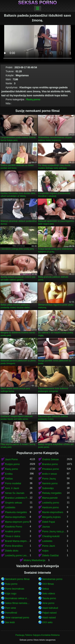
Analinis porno (13, 531)
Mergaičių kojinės (51, 517)
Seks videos (49, 594)
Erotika (9, 474)
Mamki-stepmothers (53, 512)
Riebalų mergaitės (52, 493)
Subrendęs (48, 488)
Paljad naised (49, 613)
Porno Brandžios (14, 546)
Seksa (45, 589)
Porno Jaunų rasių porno (55, 531)
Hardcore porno (50, 507)
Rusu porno (11, 584)
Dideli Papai (49, 522)
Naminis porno (50, 483)
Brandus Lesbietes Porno (17, 498)
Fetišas (9, 479)
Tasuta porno (49, 598)
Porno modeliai (13, 483)
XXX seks (47, 622)
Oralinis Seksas (50, 459)
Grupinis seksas (13, 503)
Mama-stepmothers (15, 517)
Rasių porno (33, 99)
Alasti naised (49, 618)
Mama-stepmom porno (17, 522)
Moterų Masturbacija (34, 560)
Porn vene (10, 608)
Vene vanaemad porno (17, 618)
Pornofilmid (11, 613)
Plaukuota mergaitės (16, 512)
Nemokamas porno (52, 579)
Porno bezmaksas (15, 589)
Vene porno (48, 603)
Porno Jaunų (49, 479)
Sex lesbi (10, 622)
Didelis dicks (12, 551)
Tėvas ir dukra (13, 536)
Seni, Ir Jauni (12, 488)
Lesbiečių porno (51, 503)
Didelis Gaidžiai (50, 556)
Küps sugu (11, 594)
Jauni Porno (11, 459)
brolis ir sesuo (50, 474)
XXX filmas (48, 584)
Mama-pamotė (50, 498)
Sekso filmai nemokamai (17, 603)
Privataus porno (51, 469)
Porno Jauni (49, 546)
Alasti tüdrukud (50, 608)
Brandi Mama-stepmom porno (17, 541)
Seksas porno (37, 3)
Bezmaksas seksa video (17, 598)
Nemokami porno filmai (17, 579)
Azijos (45, 551)
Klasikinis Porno (13, 527)
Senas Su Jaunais (15, 493)
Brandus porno (50, 464)
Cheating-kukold (51, 536)
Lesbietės (10, 507)
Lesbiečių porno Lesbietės (17, 556)
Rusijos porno (12, 464)
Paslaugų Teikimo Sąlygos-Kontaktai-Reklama (37, 635)
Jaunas (46, 527)
